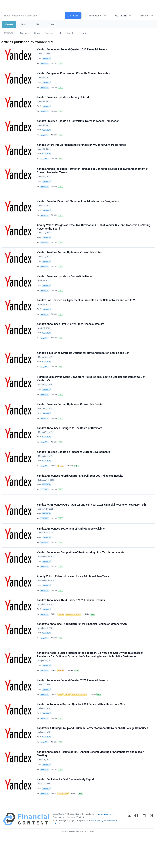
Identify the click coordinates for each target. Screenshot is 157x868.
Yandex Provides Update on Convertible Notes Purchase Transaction (78, 124)
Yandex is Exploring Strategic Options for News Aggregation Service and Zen (83, 365)
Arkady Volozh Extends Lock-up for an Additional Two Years (73, 598)
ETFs (38, 24)
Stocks (24, 24)
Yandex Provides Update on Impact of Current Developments (74, 468)
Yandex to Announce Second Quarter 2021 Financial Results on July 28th (81, 731)
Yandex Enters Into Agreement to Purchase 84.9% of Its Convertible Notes (82, 149)
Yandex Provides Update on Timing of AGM (63, 99)
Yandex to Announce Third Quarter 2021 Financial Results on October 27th (82, 647)
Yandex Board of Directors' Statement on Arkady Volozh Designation (78, 208)
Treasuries (83, 33)
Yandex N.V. (47, 59)
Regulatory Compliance (75, 637)
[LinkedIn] (144, 850)
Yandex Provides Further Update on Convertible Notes (70, 261)
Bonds (61, 720)
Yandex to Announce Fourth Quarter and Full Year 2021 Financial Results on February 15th (92, 523)
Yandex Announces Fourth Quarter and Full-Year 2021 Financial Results (80, 493)
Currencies (50, 33)
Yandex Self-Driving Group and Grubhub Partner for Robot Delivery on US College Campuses (93, 756)
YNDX (61, 64)
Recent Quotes (95, 16)
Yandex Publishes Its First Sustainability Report (66, 809)
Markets (9, 24)
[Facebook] (136, 850)
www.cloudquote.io (105, 845)
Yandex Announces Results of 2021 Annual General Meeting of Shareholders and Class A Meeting (91, 782)
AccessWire (45, 64)
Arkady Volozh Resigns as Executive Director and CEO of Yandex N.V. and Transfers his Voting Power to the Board (94, 234)
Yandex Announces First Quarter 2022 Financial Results (71, 335)
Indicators (145, 16)
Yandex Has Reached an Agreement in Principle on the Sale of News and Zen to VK (87, 310)
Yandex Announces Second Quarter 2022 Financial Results (73, 50)
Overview (25, 33)
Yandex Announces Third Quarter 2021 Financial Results (71, 623)
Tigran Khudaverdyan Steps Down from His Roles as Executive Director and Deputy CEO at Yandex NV (91, 392)
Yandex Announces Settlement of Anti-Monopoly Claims (71, 548)
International (66, 33)
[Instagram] (151, 850)
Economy (62, 482)
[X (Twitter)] (129, 850)
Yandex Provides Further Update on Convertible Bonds (70, 419)
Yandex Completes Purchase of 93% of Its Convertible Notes (74, 74)
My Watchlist (121, 16)
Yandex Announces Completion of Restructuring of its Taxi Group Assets (81, 573)
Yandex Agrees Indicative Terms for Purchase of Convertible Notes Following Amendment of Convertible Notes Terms (93, 175)
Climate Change (64, 823)
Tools (51, 24)
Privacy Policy (97, 851)
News (37, 33)
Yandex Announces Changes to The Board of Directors (70, 443)
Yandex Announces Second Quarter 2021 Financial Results (73, 706)
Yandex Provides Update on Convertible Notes (65, 285)
